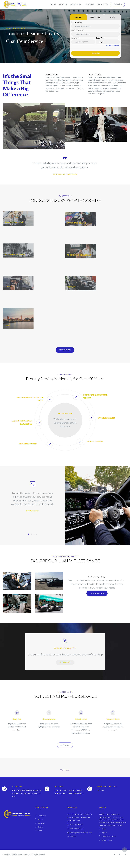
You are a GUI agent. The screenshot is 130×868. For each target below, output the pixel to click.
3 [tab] (34, 541)
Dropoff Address (77, 30)
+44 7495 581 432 (76, 797)
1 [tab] (28, 541)
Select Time (100, 38)
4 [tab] (37, 541)
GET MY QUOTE (65, 669)
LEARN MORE (65, 752)
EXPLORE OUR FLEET (97, 600)
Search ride (95, 53)
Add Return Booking (112, 45)
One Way (78, 17)
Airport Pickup (95, 17)
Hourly (113, 17)
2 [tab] (31, 541)
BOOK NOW (118, 4)
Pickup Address (77, 22)
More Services (65, 357)
